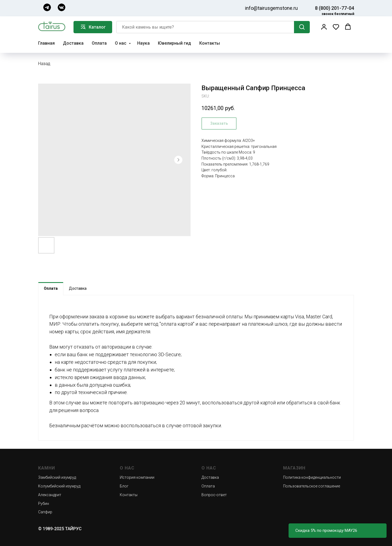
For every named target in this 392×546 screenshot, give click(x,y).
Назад (44, 64)
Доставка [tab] (78, 288)
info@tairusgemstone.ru (271, 8)
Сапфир (45, 512)
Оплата (99, 43)
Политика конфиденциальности (312, 477)
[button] (324, 27)
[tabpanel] (196, 368)
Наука (143, 43)
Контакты (210, 43)
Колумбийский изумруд (59, 486)
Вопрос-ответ (214, 495)
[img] (47, 7)
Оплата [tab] (51, 288)
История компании (137, 477)
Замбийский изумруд (57, 477)
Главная (46, 43)
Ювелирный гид (174, 43)
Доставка (73, 43)
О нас (121, 43)
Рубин (44, 504)
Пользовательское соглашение (312, 486)
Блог (124, 486)
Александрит (50, 495)
